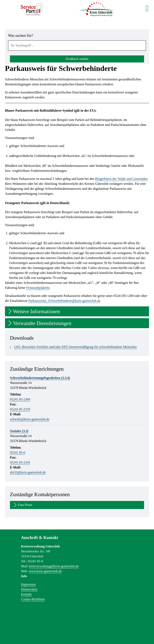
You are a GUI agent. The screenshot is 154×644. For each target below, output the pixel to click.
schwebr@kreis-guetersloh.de (30, 419)
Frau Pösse (22, 505)
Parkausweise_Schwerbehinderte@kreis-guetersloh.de (64, 301)
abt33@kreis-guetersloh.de (28, 472)
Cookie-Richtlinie (33, 599)
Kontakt (27, 594)
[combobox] (77, 45)
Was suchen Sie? (21, 36)
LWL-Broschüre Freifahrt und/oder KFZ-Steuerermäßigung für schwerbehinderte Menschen (73, 347)
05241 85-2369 (20, 399)
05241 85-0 (18, 452)
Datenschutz (29, 589)
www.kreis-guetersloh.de (45, 571)
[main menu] (147, 8)
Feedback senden (77, 59)
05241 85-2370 (20, 409)
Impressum (28, 584)
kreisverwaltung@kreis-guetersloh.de (54, 566)
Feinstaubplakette (38, 288)
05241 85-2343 (20, 462)
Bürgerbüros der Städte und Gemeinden (121, 179)
